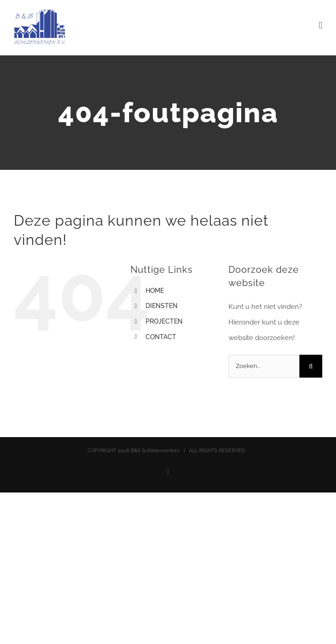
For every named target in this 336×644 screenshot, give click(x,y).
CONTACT (161, 337)
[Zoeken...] (264, 366)
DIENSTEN (162, 306)
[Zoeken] (311, 366)
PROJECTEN (164, 321)
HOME (155, 291)
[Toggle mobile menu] (320, 25)
